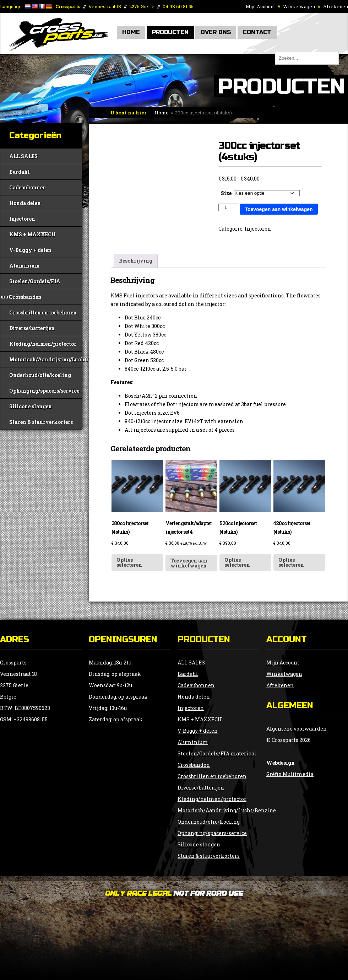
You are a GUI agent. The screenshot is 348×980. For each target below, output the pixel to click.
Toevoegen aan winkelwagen (279, 209)
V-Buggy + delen (30, 250)
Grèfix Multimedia (290, 774)
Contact (257, 32)
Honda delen (25, 203)
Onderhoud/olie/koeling (40, 375)
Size (226, 193)
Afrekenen (336, 6)
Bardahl (20, 172)
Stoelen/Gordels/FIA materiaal (30, 283)
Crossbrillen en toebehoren (43, 313)
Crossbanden (25, 297)
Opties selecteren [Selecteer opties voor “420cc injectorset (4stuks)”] (291, 562)
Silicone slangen (31, 406)
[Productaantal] (228, 207)
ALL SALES (23, 156)
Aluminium (25, 266)
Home (131, 32)
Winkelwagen (299, 6)
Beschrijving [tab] (136, 261)
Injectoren (22, 219)
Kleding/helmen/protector (43, 344)
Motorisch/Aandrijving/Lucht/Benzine (46, 359)
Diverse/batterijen (32, 328)
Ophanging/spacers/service (44, 391)
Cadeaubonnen (28, 187)
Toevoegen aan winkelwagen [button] (189, 563)
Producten (170, 32)
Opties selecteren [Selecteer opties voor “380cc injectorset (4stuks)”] (129, 562)
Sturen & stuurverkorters (41, 422)
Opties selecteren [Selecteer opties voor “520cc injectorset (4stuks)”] (237, 562)
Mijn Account (260, 6)
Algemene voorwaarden (297, 729)
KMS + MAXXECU (32, 234)
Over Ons (216, 32)
